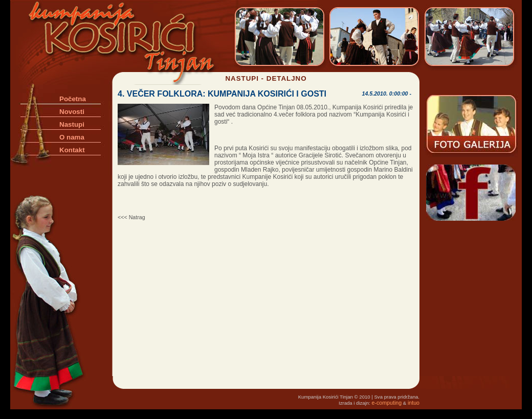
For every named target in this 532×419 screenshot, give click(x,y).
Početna (73, 99)
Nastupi (72, 124)
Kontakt (72, 150)
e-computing (387, 403)
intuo (414, 403)
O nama (72, 137)
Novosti (72, 112)
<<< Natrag (131, 217)
